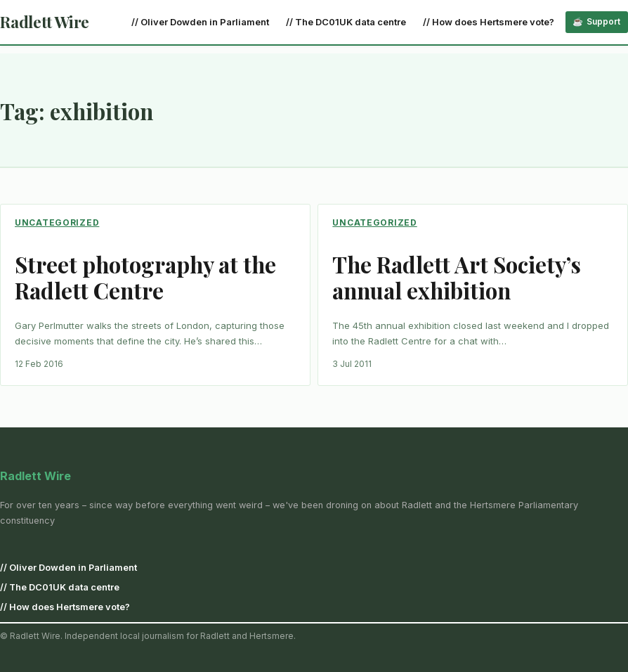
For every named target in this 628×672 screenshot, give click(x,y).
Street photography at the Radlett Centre (145, 278)
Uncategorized (57, 222)
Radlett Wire (45, 21)
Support (603, 21)
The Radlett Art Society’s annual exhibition (457, 278)
